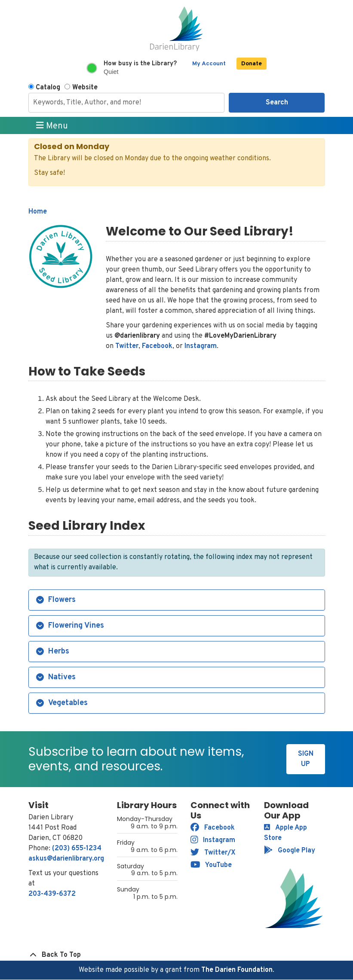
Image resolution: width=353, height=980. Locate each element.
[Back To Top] (177, 955)
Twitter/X (213, 853)
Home (38, 212)
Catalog (48, 88)
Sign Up (306, 759)
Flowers (56, 600)
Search (277, 103)
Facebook (157, 346)
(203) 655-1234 (77, 849)
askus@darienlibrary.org (66, 859)
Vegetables (62, 703)
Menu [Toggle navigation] (52, 126)
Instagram (201, 346)
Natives (56, 677)
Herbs (53, 652)
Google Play (290, 851)
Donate (252, 64)
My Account (209, 64)
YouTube (211, 865)
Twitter (127, 346)
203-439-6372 (52, 894)
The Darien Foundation (237, 970)
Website (85, 88)
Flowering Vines (70, 626)
